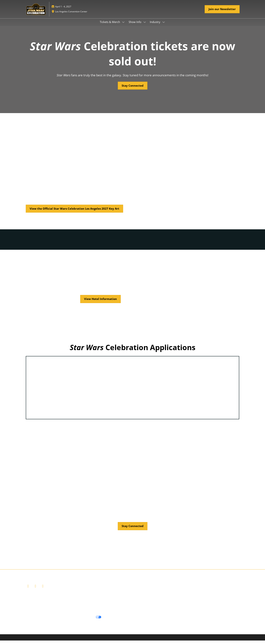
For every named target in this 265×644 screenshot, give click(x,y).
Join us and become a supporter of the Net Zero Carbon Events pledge (70, 607)
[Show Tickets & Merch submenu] (123, 26)
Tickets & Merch (110, 25)
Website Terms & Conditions (44, 603)
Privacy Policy (35, 621)
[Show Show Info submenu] (145, 26)
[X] (36, 590)
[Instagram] (43, 590)
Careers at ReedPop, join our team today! (136, 603)
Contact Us (101, 603)
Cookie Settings (115, 621)
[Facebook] (29, 590)
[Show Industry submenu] (164, 26)
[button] (222, 13)
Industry (155, 25)
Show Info (135, 25)
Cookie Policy (56, 621)
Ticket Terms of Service (78, 603)
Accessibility (124, 607)
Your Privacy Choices (85, 621)
